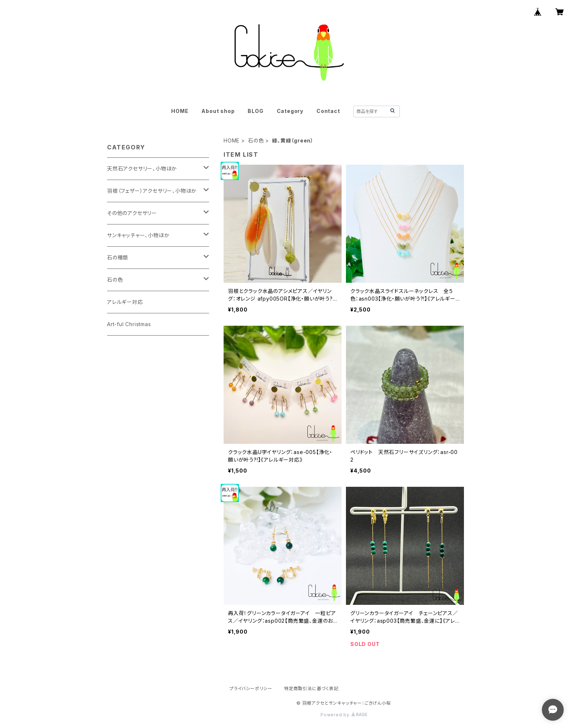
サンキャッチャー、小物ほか (138, 235)
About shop (218, 111)
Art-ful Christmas (129, 324)
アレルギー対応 (125, 302)
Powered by (344, 715)
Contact (328, 111)
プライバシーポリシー (251, 688)
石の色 (256, 140)
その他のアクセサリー (132, 213)
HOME (180, 111)
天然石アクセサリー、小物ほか (142, 169)
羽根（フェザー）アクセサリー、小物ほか (152, 191)
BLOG (255, 111)
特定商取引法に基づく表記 (311, 688)
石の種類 (118, 257)
